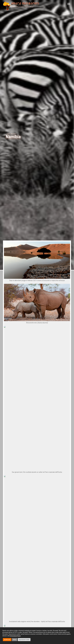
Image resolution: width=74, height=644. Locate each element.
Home (8, 134)
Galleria (13, 134)
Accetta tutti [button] (7, 640)
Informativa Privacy (15, 636)
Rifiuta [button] (15, 640)
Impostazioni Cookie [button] (24, 640)
